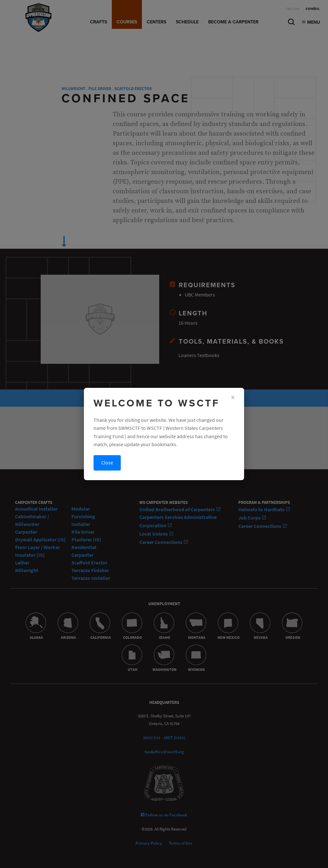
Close (107, 463)
